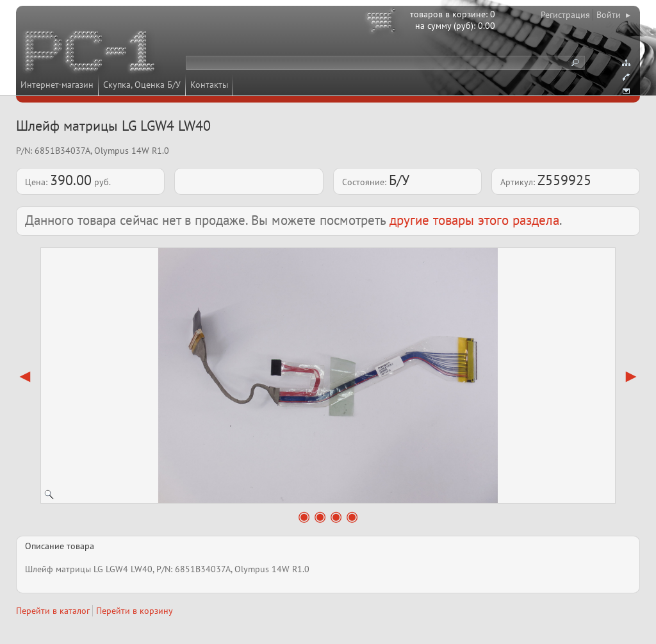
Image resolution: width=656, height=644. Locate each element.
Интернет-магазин (57, 85)
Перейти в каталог (53, 611)
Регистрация (565, 15)
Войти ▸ (613, 15)
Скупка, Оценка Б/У (142, 85)
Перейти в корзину (135, 611)
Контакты (209, 85)
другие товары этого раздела (474, 220)
